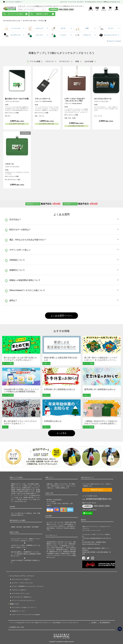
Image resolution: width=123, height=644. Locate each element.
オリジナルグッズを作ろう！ (14, 2)
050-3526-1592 (66, 10)
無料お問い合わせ (97, 491)
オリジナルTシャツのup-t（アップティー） (24, 608)
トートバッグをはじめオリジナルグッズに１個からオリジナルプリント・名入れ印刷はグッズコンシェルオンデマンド (44, 623)
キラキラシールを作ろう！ (20, 591)
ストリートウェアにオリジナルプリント (24, 601)
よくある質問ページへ (62, 316)
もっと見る (62, 434)
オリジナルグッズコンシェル (12, 21)
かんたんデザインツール (19, 540)
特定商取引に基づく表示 (17, 628)
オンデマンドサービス (29, 21)
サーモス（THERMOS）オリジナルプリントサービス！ (28, 587)
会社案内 (94, 623)
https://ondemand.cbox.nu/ (91, 545)
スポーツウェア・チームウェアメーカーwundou (26, 615)
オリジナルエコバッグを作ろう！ (22, 580)
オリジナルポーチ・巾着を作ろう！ (22, 598)
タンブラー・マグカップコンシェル (22, 584)
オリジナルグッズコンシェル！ (21, 594)
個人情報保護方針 (105, 623)
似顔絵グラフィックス (18, 612)
